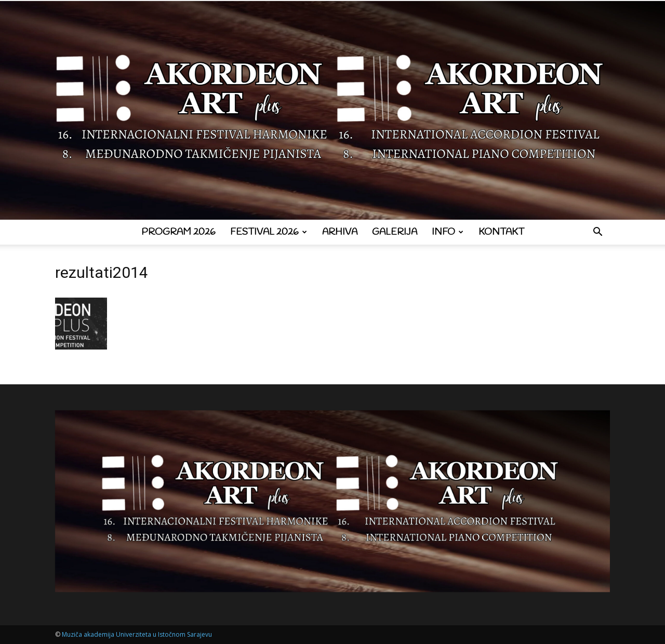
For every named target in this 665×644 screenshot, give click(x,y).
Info (448, 232)
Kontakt (501, 232)
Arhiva (340, 232)
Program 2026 (178, 232)
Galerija (395, 232)
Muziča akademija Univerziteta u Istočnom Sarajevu (137, 634)
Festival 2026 (269, 232)
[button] (597, 233)
